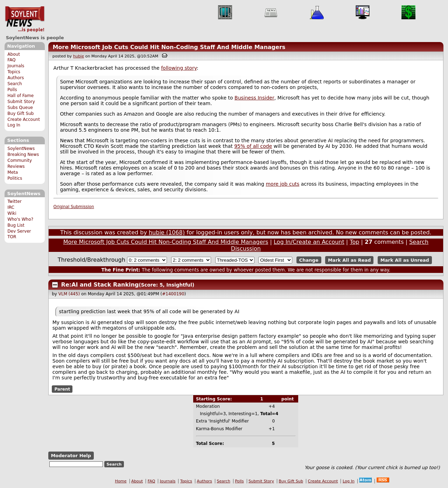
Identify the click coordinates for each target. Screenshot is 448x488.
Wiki (12, 213)
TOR (12, 237)
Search (15, 84)
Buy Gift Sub (20, 114)
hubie (79, 56)
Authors (16, 78)
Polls (12, 90)
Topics (14, 72)
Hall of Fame (20, 96)
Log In (14, 125)
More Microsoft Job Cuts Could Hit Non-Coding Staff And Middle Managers (169, 47)
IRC (11, 207)
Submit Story (21, 102)
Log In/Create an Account (309, 242)
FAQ (11, 60)
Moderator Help (71, 456)
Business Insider (254, 98)
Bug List (16, 225)
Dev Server (19, 231)
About (14, 54)
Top (354, 242)
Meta (13, 172)
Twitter (14, 201)
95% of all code (253, 146)
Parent (62, 389)
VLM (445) (69, 294)
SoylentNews (25, 19)
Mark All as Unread (405, 260)
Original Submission (74, 207)
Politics (15, 178)
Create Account (24, 119)
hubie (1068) (167, 232)
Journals (16, 66)
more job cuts (282, 184)
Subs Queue (20, 108)
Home (121, 481)
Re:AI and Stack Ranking (100, 285)
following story (179, 68)
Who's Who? (20, 219)
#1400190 (173, 294)
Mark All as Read (349, 260)
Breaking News (23, 154)
